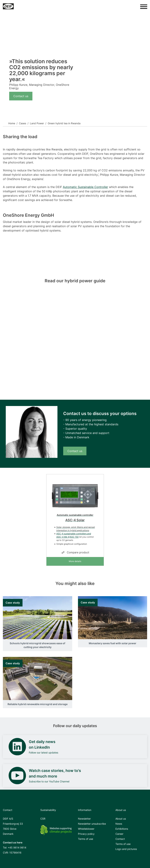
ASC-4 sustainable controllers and (74, 534)
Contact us (21, 96)
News (119, 824)
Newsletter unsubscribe (92, 824)
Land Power (37, 123)
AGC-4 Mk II (63, 537)
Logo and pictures (126, 849)
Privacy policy (86, 834)
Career (119, 834)
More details (75, 561)
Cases (23, 123)
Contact (120, 839)
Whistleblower (86, 829)
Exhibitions (122, 829)
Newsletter (84, 819)
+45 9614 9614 (17, 848)
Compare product (75, 552)
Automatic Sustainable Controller (85, 187)
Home (12, 123)
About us (121, 819)
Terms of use (86, 839)
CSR (43, 819)
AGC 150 (74, 537)
